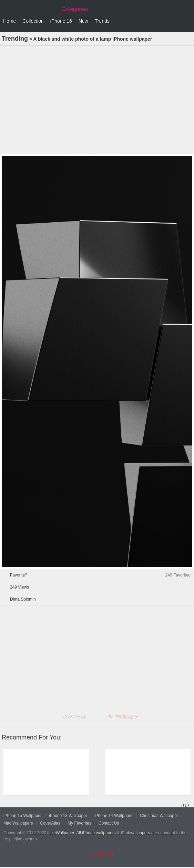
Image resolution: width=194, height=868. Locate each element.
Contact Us (109, 823)
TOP (184, 805)
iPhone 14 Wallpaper (114, 816)
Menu (187, 21)
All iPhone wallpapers (96, 833)
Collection (33, 21)
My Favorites (79, 823)
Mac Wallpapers (18, 823)
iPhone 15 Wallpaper (23, 816)
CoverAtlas (50, 823)
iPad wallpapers (136, 833)
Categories (75, 9)
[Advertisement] (97, 99)
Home (9, 21)
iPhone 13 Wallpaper (68, 816)
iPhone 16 (61, 21)
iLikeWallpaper (61, 833)
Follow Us (101, 854)
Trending (15, 39)
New (83, 21)
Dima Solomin (23, 599)
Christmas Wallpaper (159, 816)
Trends (102, 21)
